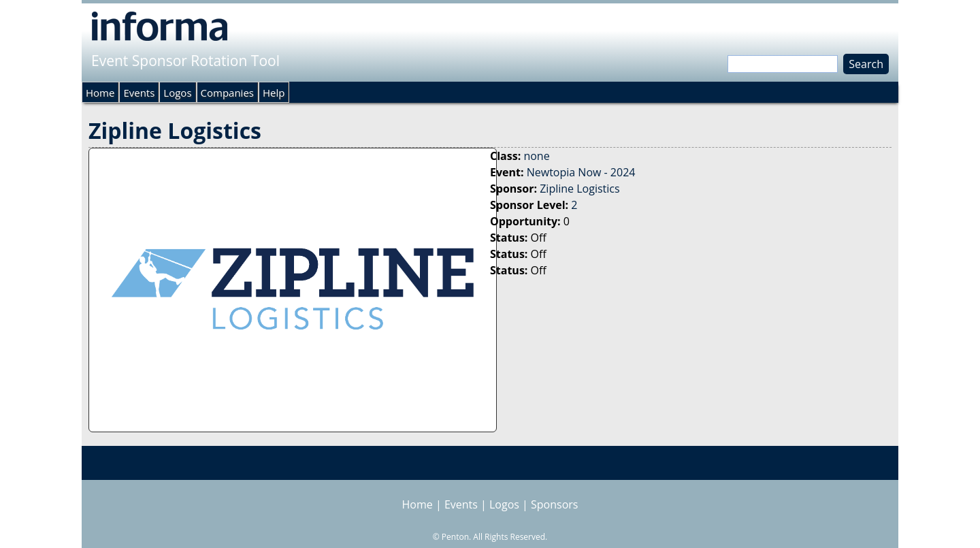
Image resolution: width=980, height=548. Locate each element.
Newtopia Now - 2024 (581, 172)
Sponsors (554, 504)
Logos (177, 93)
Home (100, 93)
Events (139, 93)
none (536, 156)
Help (274, 93)
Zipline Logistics (579, 189)
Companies (227, 93)
